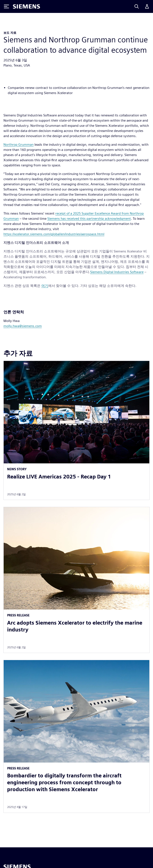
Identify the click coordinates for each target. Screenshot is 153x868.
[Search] (137, 6)
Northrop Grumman (19, 145)
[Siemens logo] (26, 6)
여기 (45, 286)
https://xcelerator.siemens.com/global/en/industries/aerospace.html (54, 234)
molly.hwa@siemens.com (23, 326)
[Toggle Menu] (6, 6)
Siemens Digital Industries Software (117, 272)
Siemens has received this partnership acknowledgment (89, 219)
